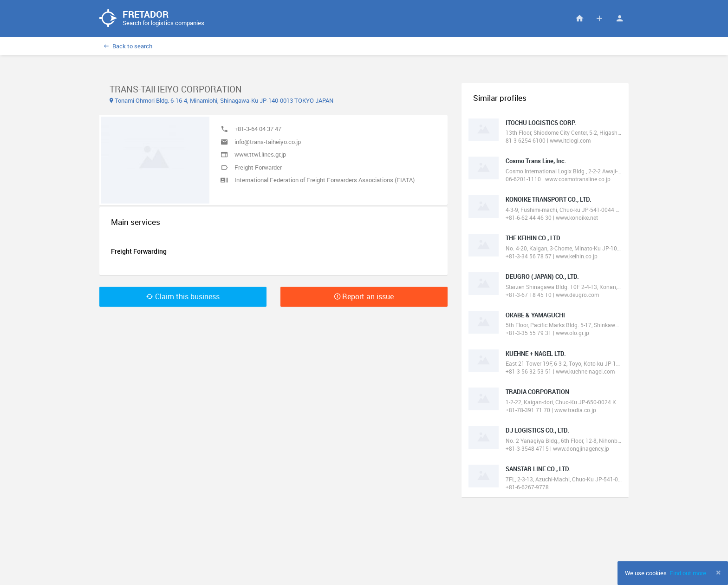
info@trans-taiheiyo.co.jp (268, 142)
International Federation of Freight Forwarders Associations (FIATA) (325, 180)
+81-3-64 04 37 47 (258, 129)
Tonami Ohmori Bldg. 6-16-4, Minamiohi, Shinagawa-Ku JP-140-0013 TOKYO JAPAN (221, 100)
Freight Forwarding (139, 251)
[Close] (718, 572)
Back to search (128, 46)
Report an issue (364, 296)
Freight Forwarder (258, 167)
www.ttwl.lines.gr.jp (260, 154)
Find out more (688, 573)
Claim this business (183, 296)
